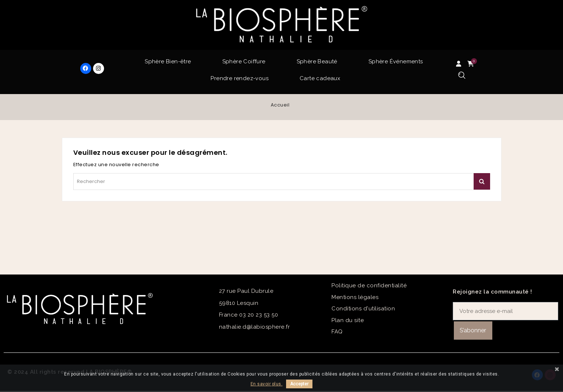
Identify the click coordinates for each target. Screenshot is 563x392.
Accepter (299, 384)
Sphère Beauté (317, 61)
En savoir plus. (267, 384)
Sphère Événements (396, 61)
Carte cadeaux (320, 78)
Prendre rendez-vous (240, 78)
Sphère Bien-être (168, 61)
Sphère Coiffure (244, 61)
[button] (462, 76)
